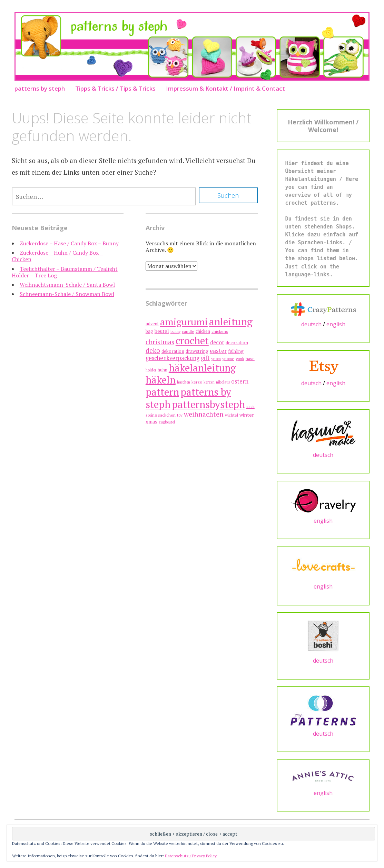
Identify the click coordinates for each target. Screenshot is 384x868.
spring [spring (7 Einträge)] (151, 415)
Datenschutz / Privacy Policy (191, 856)
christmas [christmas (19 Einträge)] (160, 342)
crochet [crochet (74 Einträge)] (192, 340)
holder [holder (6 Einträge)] (151, 370)
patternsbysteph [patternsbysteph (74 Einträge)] (208, 404)
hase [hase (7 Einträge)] (250, 359)
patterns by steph (40, 88)
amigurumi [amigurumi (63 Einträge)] (184, 322)
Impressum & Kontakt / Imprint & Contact (225, 88)
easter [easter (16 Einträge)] (218, 351)
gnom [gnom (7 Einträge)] (216, 359)
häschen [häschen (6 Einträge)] (184, 382)
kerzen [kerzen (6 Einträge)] (209, 382)
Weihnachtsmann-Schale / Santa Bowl (67, 285)
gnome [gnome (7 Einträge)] (228, 359)
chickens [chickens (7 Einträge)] (220, 331)
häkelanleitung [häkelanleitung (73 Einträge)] (202, 368)
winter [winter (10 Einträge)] (247, 415)
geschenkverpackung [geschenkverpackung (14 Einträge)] (173, 358)
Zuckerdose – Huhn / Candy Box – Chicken (57, 256)
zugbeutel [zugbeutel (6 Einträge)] (167, 422)
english (336, 324)
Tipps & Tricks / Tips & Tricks (115, 88)
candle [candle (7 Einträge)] (188, 331)
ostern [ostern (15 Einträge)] (240, 381)
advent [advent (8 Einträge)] (152, 324)
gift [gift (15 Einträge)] (205, 358)
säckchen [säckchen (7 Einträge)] (167, 415)
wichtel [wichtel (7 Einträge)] (232, 415)
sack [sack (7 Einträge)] (250, 406)
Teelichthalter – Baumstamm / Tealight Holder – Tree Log (65, 272)
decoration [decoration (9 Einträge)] (237, 343)
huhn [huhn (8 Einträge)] (163, 370)
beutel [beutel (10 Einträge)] (162, 331)
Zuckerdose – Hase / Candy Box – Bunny (69, 243)
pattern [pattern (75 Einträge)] (162, 392)
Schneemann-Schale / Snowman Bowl (67, 294)
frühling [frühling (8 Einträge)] (236, 351)
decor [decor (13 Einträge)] (217, 342)
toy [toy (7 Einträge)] (180, 415)
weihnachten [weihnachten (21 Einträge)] (204, 414)
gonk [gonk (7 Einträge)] (240, 359)
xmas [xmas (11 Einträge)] (151, 422)
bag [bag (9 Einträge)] (149, 331)
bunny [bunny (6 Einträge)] (175, 331)
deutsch (311, 324)
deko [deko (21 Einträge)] (153, 350)
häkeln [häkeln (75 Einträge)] (161, 380)
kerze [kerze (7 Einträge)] (197, 382)
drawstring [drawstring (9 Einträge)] (197, 351)
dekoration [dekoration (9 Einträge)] (173, 351)
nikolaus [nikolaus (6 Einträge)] (223, 382)
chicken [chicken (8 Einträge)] (203, 331)
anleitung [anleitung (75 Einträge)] (231, 321)
